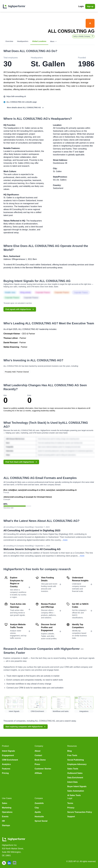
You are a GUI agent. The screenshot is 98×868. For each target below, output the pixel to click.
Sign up (90, 6)
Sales (5, 803)
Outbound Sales (75, 773)
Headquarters (23, 41)
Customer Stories (43, 769)
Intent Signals (8, 751)
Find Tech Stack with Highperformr (21, 462)
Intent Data (72, 782)
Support (71, 817)
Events (5, 817)
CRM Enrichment (10, 760)
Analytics (6, 764)
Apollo (38, 812)
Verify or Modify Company (83, 36)
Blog (70, 751)
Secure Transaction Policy (80, 812)
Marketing (7, 808)
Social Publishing (76, 760)
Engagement (8, 755)
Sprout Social (41, 821)
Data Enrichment (75, 778)
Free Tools (72, 755)
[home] (14, 6)
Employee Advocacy (77, 764)
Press (37, 764)
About (37, 751)
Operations (7, 812)
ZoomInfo (39, 803)
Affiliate (38, 773)
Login (81, 6)
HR (3, 821)
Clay (37, 808)
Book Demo (40, 760)
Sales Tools (73, 769)
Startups (6, 825)
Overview (9, 41)
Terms (70, 803)
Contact (38, 755)
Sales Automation (76, 791)
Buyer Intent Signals (77, 786)
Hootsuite (39, 817)
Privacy (71, 808)
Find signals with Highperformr (20, 309)
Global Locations (39, 41)
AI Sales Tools (74, 795)
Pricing (5, 773)
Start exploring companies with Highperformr (26, 727)
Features (6, 769)
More (54, 41)
